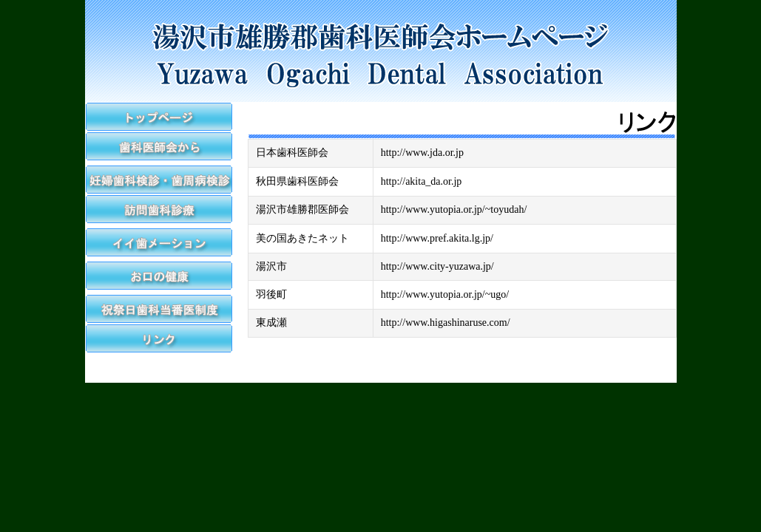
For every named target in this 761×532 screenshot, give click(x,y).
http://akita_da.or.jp (422, 181)
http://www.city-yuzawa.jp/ (437, 266)
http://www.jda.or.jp (422, 153)
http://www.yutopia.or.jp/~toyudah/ (454, 209)
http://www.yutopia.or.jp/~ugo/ (445, 294)
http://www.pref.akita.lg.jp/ (437, 238)
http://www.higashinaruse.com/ (446, 323)
